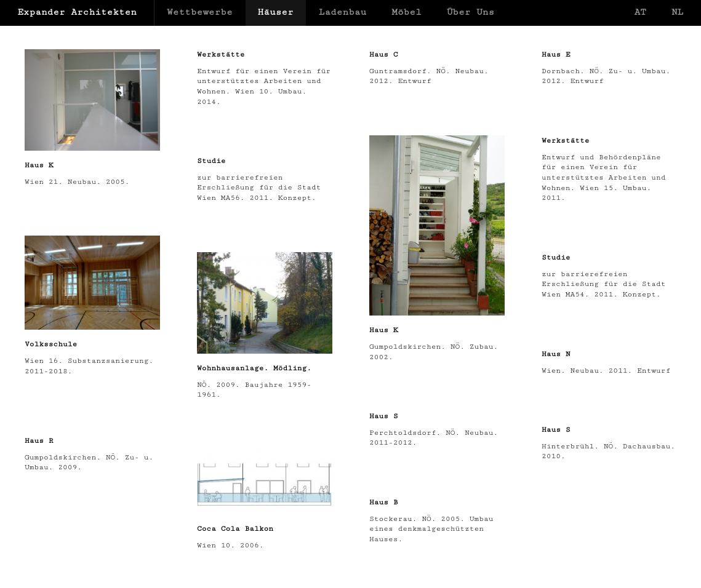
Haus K (39, 165)
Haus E (556, 54)
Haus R (39, 440)
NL (677, 12)
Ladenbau (343, 12)
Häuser (276, 12)
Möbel (406, 12)
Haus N (556, 354)
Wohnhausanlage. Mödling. (254, 368)
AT (640, 12)
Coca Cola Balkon (235, 528)
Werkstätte (221, 54)
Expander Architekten (77, 12)
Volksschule (51, 344)
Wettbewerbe (200, 12)
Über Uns (471, 12)
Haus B (384, 502)
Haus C (384, 54)
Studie (211, 161)
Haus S (384, 416)
